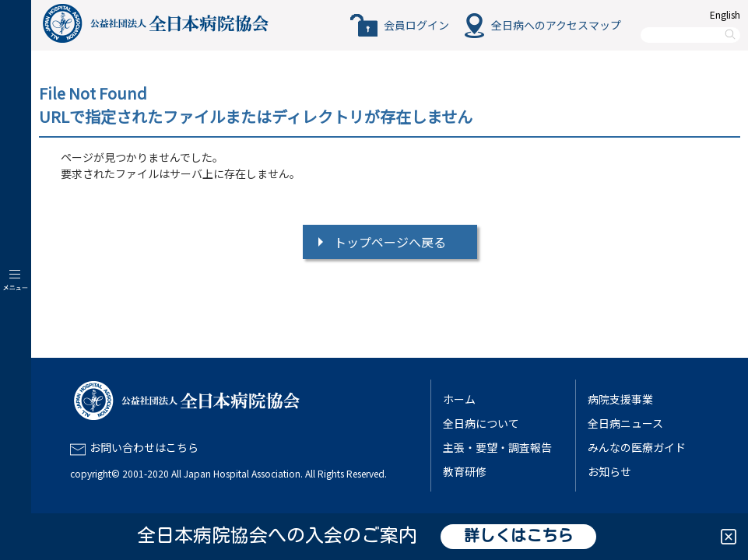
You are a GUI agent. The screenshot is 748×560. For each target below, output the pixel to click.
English (725, 14)
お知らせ (609, 471)
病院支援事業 (620, 399)
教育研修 (465, 471)
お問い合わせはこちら (144, 447)
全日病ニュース (625, 423)
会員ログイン (416, 25)
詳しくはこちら (518, 537)
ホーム (459, 399)
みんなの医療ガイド (637, 447)
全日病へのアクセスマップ (556, 25)
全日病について (481, 423)
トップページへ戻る (390, 242)
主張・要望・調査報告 (497, 447)
